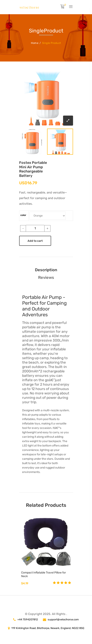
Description (46, 270)
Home (35, 43)
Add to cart (35, 241)
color (23, 215)
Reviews (46, 277)
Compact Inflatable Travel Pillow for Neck (44, 574)
